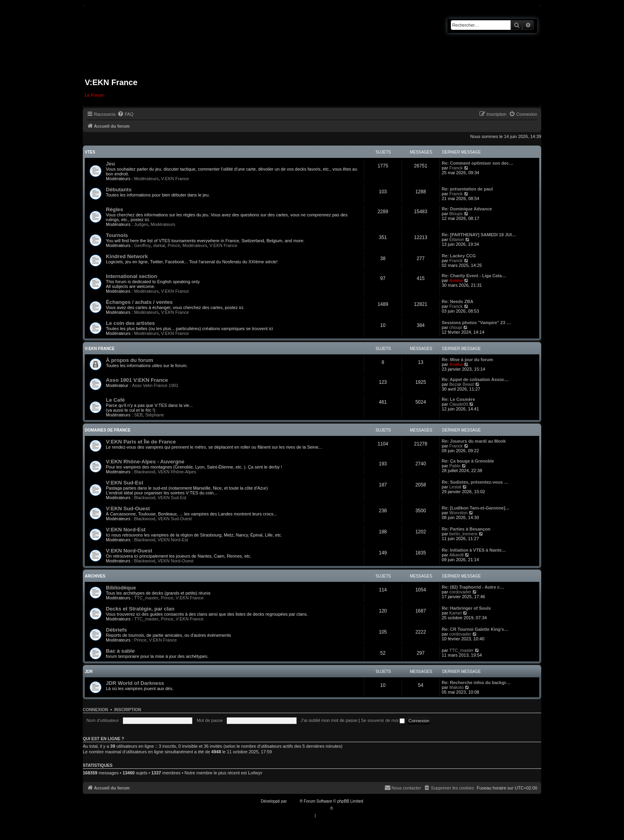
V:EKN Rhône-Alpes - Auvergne (145, 462)
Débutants (119, 190)
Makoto (456, 687)
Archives (95, 576)
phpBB (294, 801)
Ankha (456, 280)
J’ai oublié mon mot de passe (329, 720)
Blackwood (145, 472)
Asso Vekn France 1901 (155, 385)
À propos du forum (130, 360)
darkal (159, 245)
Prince (174, 245)
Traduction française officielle (303, 808)
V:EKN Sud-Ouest (128, 508)
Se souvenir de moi (383, 720)
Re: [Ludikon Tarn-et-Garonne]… (476, 508)
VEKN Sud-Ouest (175, 519)
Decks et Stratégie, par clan (140, 609)
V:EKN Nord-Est (126, 530)
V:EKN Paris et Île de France (141, 442)
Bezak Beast (462, 384)
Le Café (115, 400)
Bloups (456, 214)
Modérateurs (146, 179)
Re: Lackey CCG (459, 256)
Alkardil (456, 555)
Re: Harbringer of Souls (466, 608)
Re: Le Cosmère (458, 399)
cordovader (460, 592)
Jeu (110, 164)
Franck (456, 168)
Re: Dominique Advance (467, 209)
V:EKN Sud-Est (125, 483)
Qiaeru (340, 808)
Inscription (128, 710)
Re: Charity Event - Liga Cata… (474, 276)
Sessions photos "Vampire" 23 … (476, 323)
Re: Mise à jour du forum (467, 360)
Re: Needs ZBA (457, 301)
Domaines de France (108, 430)
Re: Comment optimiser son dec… (478, 163)
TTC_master (146, 598)
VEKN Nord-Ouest (175, 561)
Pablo (455, 466)
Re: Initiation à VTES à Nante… (474, 550)
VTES (90, 152)
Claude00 (459, 404)
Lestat (455, 487)
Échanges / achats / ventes (139, 302)
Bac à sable (120, 651)
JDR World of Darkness (135, 683)
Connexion (96, 710)
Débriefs (116, 630)
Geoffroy (142, 245)
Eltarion (457, 239)
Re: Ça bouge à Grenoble (468, 461)
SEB (138, 415)
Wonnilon (458, 513)
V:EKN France (175, 179)
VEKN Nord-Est (173, 540)
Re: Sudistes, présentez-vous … (475, 482)
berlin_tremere (463, 534)
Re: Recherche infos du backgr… (476, 682)
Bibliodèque (121, 588)
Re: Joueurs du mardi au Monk (474, 441)
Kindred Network (127, 256)
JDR (89, 672)
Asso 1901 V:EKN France (137, 380)
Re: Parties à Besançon (466, 529)
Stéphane (155, 415)
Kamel (455, 613)
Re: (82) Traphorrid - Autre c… (473, 587)
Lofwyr (255, 773)
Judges (141, 224)
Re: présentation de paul (467, 189)
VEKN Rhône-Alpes (177, 472)
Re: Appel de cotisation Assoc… (475, 379)
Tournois (117, 235)
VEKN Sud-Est (172, 498)
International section (132, 276)
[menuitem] (125, 114)
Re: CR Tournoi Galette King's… (475, 629)
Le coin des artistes (130, 323)
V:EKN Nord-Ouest (129, 551)
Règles (114, 209)
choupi (456, 327)
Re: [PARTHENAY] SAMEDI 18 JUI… (479, 235)
